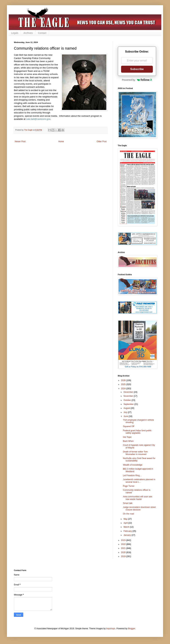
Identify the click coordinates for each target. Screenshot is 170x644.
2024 (124, 389)
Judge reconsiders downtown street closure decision (139, 508)
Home (61, 141)
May (126, 519)
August (127, 408)
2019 (124, 556)
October (127, 400)
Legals (15, 33)
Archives (28, 33)
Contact (42, 33)
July (126, 412)
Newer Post (20, 141)
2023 (124, 540)
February (128, 531)
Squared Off (129, 426)
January (127, 535)
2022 (124, 544)
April (126, 523)
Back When (128, 441)
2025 (124, 384)
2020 (124, 552)
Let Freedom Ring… (132, 475)
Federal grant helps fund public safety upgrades (137, 432)
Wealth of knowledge (133, 465)
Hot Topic (127, 437)
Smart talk (128, 503)
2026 (124, 380)
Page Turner (129, 486)
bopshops (111, 629)
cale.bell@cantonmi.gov (38, 119)
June (126, 416)
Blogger (132, 629)
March (127, 527)
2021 (124, 548)
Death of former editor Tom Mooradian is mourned (135, 453)
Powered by (137, 80)
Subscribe (137, 69)
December (129, 392)
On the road (128, 514)
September (129, 404)
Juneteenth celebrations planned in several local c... (139, 481)
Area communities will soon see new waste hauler (138, 498)
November (129, 396)
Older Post (102, 141)
